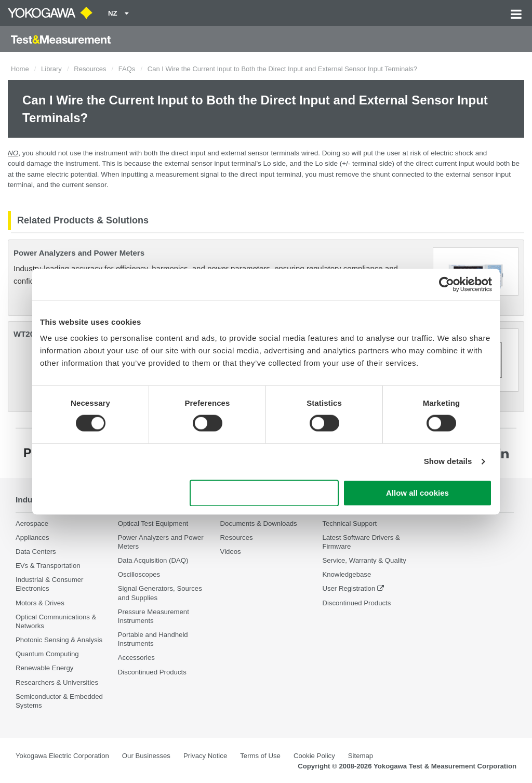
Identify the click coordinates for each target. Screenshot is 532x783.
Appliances (32, 538)
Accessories (136, 658)
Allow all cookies (417, 493)
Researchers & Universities (57, 682)
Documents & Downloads (259, 523)
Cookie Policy (314, 756)
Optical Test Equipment (153, 523)
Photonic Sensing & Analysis (59, 640)
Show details (448, 462)
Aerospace (32, 523)
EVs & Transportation (48, 566)
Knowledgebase (347, 574)
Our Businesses (146, 756)
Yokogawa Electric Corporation (62, 756)
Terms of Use (260, 756)
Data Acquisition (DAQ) (153, 560)
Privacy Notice (205, 756)
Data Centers (36, 552)
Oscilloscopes (139, 574)
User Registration (349, 588)
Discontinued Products (152, 672)
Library (51, 69)
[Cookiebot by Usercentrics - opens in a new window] (447, 284)
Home (20, 69)
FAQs (127, 69)
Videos (231, 552)
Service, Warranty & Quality (364, 560)
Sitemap (361, 756)
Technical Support (349, 523)
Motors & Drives (40, 603)
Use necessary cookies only (264, 493)
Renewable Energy (44, 668)
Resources (90, 69)
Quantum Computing (47, 654)
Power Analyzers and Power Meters (79, 253)
